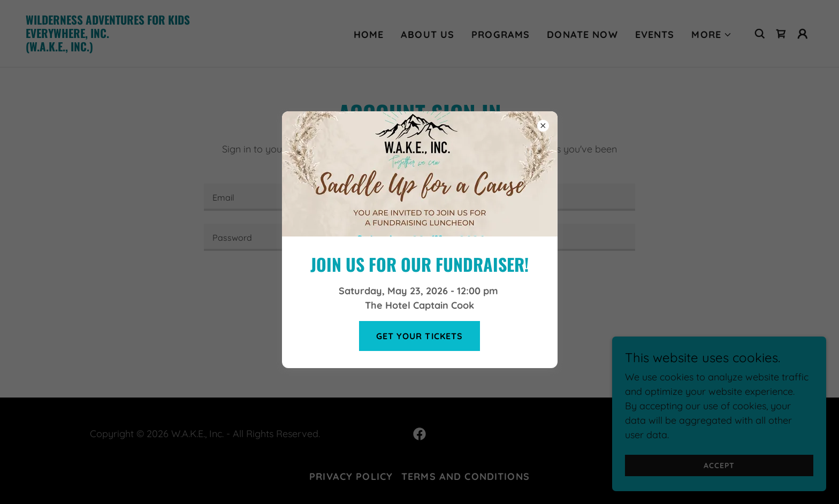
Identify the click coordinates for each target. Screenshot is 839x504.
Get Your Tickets (419, 336)
